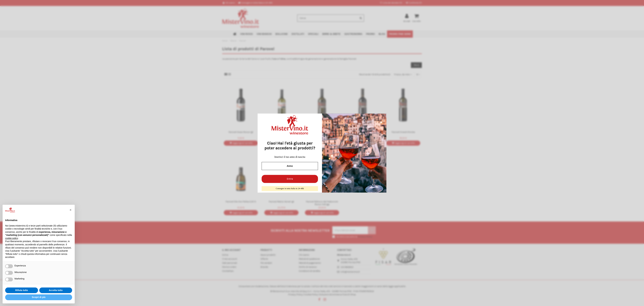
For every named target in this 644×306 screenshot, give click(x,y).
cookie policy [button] (12, 238)
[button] (71, 210)
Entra (290, 179)
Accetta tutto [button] (56, 290)
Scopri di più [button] (39, 297)
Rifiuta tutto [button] (22, 290)
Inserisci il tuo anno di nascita (290, 157)
